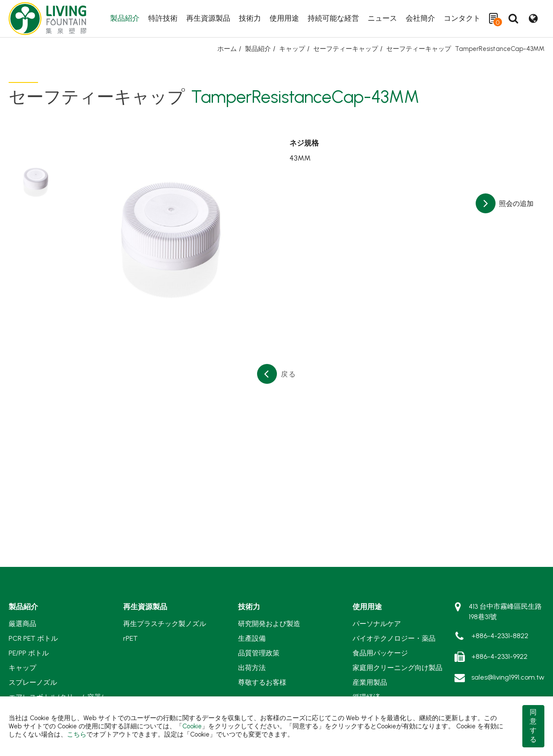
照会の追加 (515, 204)
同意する (533, 726)
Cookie (192, 726)
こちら (77, 734)
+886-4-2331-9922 (499, 656)
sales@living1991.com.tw (508, 677)
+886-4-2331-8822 (500, 636)
